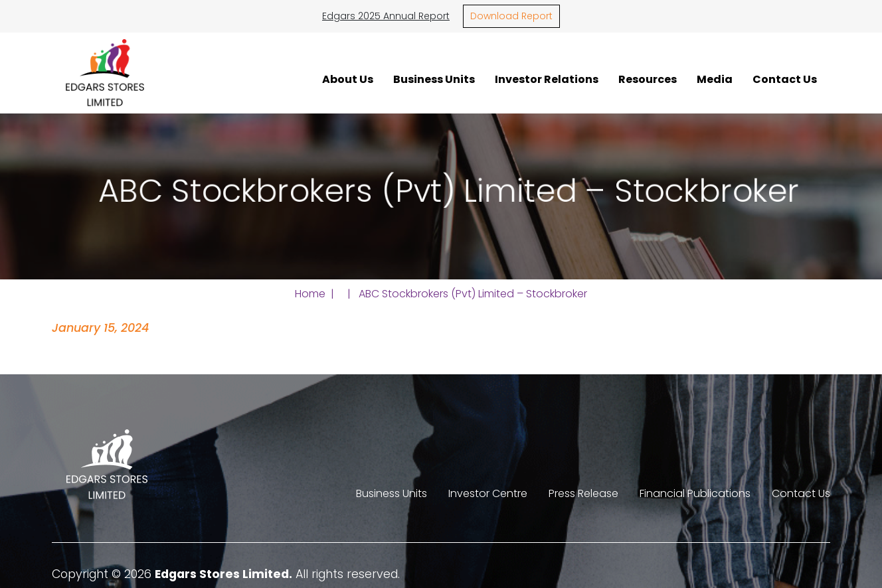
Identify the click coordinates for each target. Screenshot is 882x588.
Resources (648, 79)
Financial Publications (695, 493)
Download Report (511, 16)
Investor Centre (488, 493)
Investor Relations (547, 79)
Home (310, 294)
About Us (348, 79)
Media (715, 79)
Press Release (583, 493)
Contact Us (785, 79)
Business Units (434, 79)
